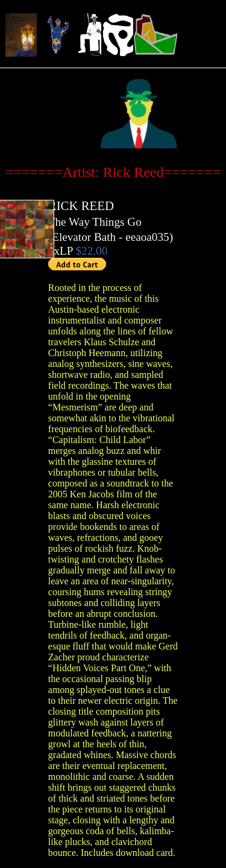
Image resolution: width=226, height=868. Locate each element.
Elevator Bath (84, 237)
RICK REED (81, 206)
